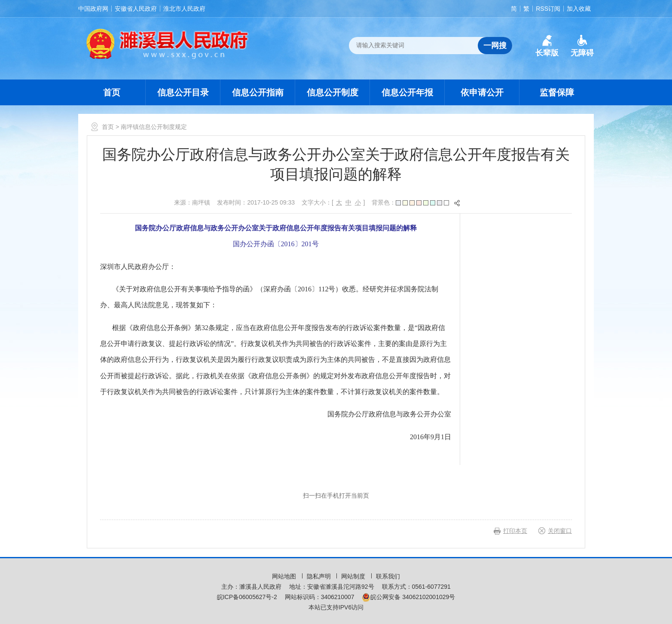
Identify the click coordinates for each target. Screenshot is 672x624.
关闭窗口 (560, 531)
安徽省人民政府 (136, 9)
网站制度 (354, 576)
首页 (112, 92)
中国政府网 (93, 9)
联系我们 (388, 576)
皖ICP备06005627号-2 (247, 597)
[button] (547, 46)
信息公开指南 (258, 92)
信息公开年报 (407, 92)
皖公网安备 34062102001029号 (408, 597)
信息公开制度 (333, 92)
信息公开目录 (183, 92)
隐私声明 (320, 576)
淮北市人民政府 (184, 9)
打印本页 (515, 531)
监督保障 (557, 92)
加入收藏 (579, 9)
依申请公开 (482, 92)
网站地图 (285, 576)
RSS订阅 (548, 9)
